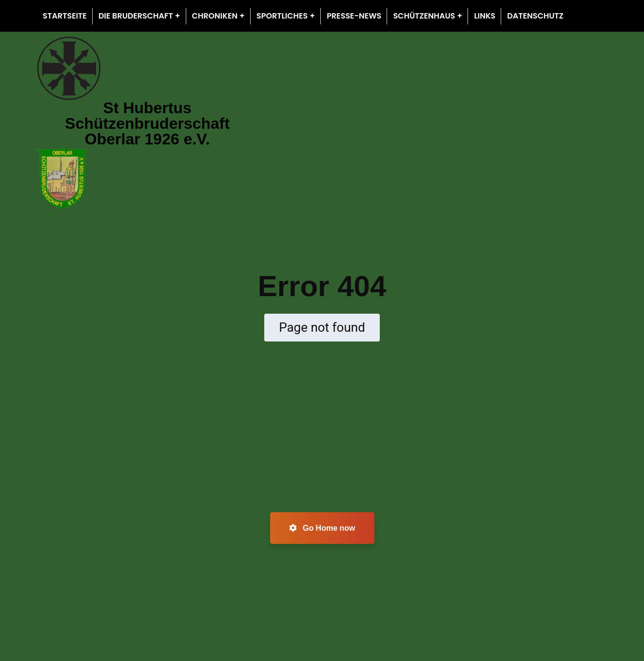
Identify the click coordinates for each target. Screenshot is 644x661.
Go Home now (322, 528)
